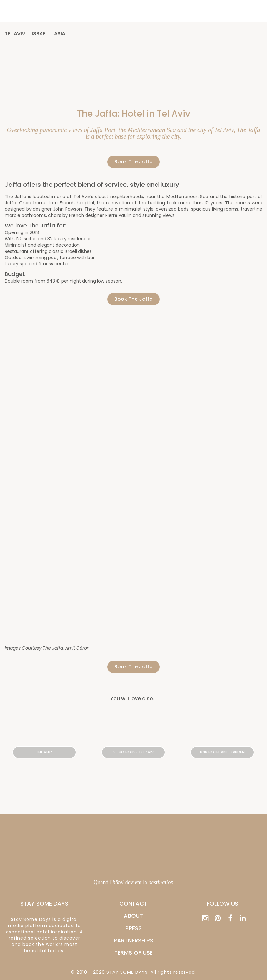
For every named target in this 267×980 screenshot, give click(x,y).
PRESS (133, 928)
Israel (40, 34)
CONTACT (133, 903)
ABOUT (133, 916)
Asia (60, 34)
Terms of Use (133, 953)
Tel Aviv (15, 34)
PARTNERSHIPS (133, 940)
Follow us (223, 903)
